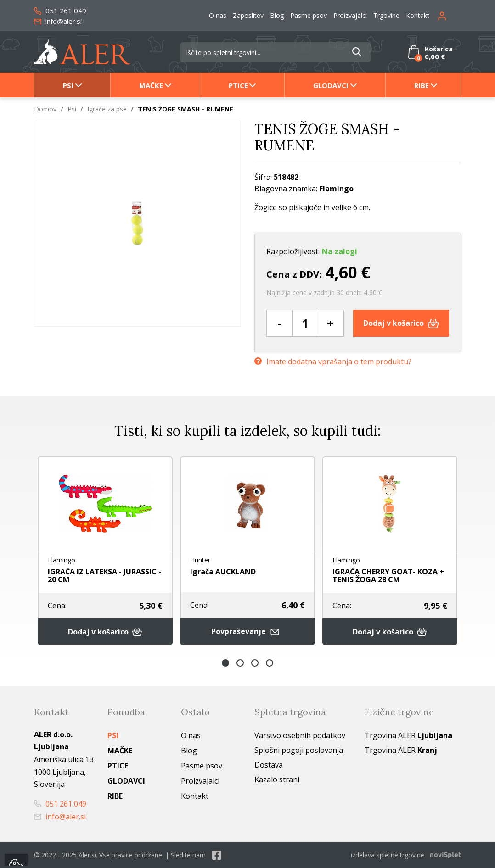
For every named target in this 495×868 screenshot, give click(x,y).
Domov (45, 109)
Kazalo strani (277, 779)
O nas (218, 15)
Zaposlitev (248, 15)
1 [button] (225, 663)
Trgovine (386, 15)
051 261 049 (60, 11)
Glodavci (331, 85)
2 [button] (240, 663)
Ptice (238, 85)
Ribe (422, 85)
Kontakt (418, 15)
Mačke (151, 85)
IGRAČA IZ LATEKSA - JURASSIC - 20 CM (104, 576)
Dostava (269, 765)
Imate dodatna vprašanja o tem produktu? (333, 362)
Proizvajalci (350, 15)
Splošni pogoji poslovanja (299, 750)
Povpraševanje (247, 632)
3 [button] (255, 663)
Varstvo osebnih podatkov (300, 735)
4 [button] (270, 663)
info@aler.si (58, 21)
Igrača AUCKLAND (223, 572)
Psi (68, 85)
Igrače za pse (107, 109)
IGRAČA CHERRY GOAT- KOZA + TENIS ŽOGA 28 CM (388, 576)
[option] (105, 551)
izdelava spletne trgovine (388, 855)
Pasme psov (309, 15)
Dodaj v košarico (401, 323)
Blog (277, 15)
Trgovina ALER (408, 735)
